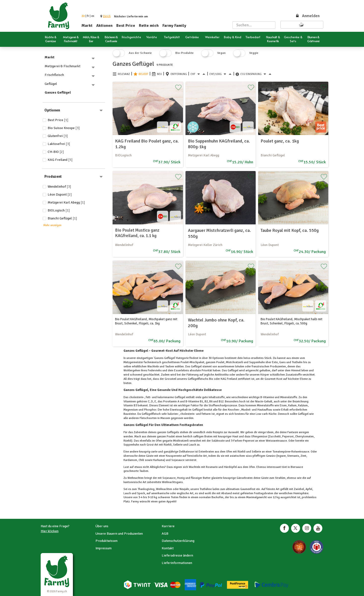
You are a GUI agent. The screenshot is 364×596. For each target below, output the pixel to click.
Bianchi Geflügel (62, 218)
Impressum (104, 548)
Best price (58, 120)
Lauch (128, 493)
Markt (87, 26)
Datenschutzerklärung (178, 541)
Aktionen (104, 26)
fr (88, 16)
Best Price (126, 26)
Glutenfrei (58, 136)
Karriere (168, 526)
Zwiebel (299, 489)
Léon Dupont (60, 194)
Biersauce (296, 467)
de (83, 16)
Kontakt (168, 548)
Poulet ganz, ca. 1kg (280, 141)
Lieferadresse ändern (177, 555)
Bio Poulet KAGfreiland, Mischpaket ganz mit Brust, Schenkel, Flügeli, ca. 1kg (146, 321)
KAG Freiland (60, 160)
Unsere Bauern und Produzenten (119, 534)
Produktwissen (106, 541)
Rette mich (149, 26)
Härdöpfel (230, 467)
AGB (165, 534)
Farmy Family (174, 26)
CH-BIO (56, 152)
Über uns (102, 526)
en (93, 16)
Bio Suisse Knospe (64, 128)
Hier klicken (50, 531)
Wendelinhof (59, 187)
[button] (107, 16)
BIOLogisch (59, 210)
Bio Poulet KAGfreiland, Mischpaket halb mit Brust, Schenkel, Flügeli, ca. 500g (291, 321)
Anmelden (307, 16)
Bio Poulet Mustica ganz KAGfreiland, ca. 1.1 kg (137, 233)
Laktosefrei (59, 144)
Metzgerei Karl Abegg (66, 202)
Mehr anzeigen (52, 225)
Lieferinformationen (177, 563)
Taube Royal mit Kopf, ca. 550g (290, 230)
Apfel (308, 489)
